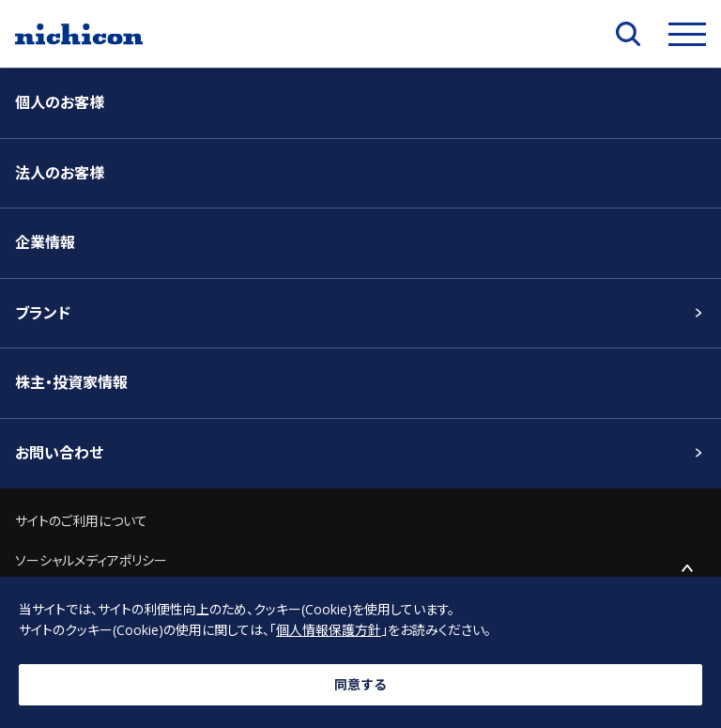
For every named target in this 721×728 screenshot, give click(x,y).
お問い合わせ (59, 453)
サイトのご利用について (81, 521)
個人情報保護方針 (329, 630)
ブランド (43, 313)
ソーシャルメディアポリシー (91, 560)
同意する (360, 684)
